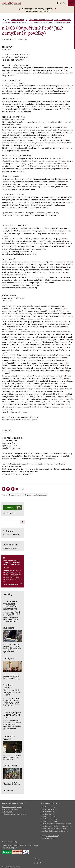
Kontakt (37, 859)
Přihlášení (8, 531)
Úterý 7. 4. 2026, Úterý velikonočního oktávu (12, 563)
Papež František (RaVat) (10, 845)
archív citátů (46, 11)
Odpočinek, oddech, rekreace (41, 20)
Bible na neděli (11, 545)
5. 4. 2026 (6, 548)
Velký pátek (9, 658)
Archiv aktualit (8, 790)
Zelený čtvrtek (10, 766)
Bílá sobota (9, 628)
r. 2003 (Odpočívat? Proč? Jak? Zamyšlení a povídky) (49, 22)
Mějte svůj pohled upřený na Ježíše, (37, 9)
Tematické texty (18, 20)
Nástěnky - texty (15, 495)
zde (26, 39)
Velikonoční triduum (9, 738)
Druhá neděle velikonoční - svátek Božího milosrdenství (10, 605)
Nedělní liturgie (13, 584)
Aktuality (8, 594)
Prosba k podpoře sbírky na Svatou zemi (12, 715)
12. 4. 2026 (14, 548)
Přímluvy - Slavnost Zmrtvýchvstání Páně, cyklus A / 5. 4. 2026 (12, 690)
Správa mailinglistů (13, 534)
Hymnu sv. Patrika (52, 836)
